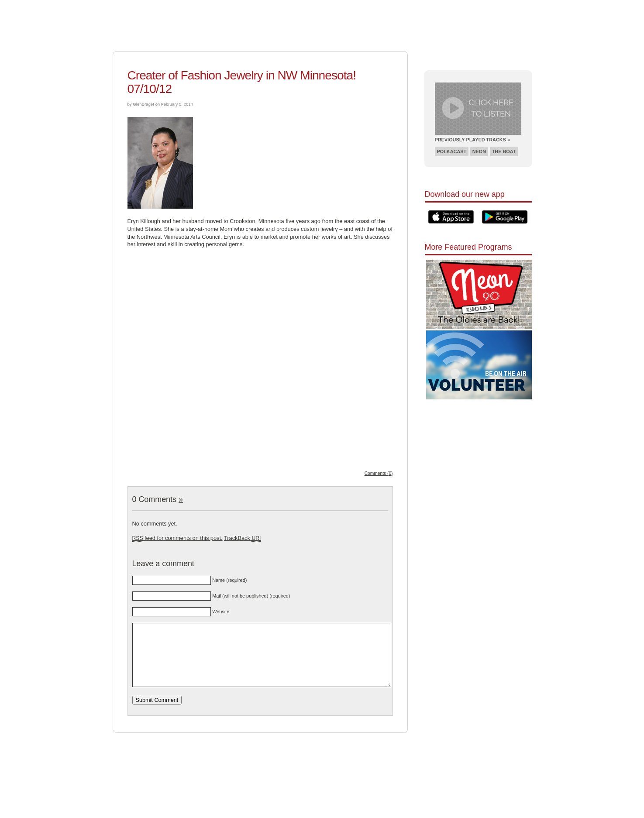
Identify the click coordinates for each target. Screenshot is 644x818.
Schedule (365, 6)
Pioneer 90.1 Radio (194, 21)
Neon (479, 151)
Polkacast (452, 151)
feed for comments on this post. (177, 538)
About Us (329, 6)
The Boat (504, 151)
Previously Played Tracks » (472, 140)
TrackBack (242, 538)
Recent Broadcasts (456, 6)
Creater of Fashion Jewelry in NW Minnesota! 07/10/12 (242, 82)
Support (296, 6)
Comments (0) (379, 473)
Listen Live (403, 6)
